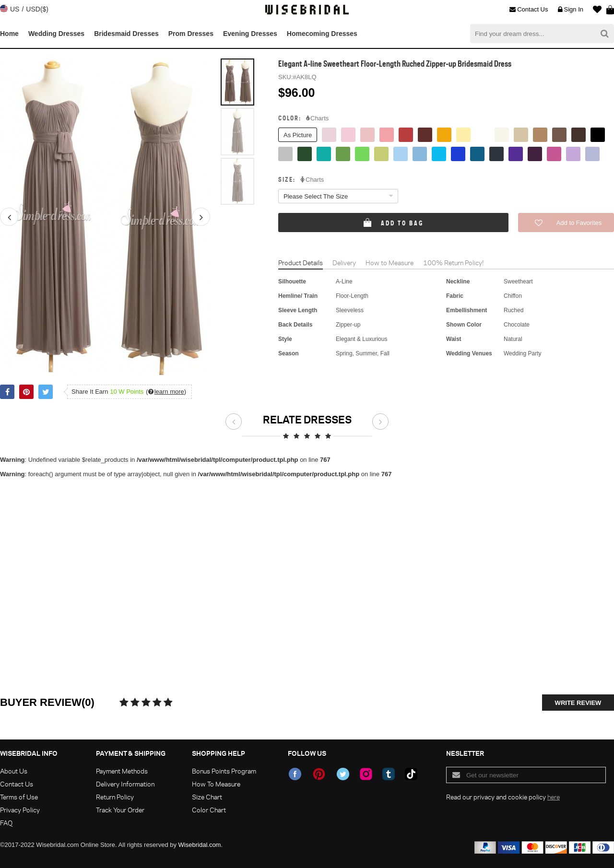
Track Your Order (120, 810)
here (554, 797)
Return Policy (115, 797)
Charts (317, 118)
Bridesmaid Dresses (126, 34)
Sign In (571, 10)
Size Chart (207, 797)
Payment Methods (122, 771)
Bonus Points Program (224, 771)
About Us (14, 771)
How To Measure (216, 784)
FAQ (6, 823)
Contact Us (529, 10)
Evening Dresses (250, 34)
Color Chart (209, 810)
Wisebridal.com (200, 845)
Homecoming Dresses (322, 34)
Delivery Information (125, 784)
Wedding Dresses (56, 34)
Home (9, 34)
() (166, 392)
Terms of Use (19, 797)
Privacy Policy (20, 810)
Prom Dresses (191, 34)
